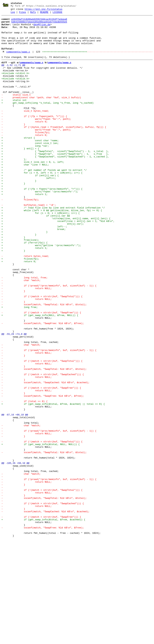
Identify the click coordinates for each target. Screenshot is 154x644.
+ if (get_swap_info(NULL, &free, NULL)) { (40, 376)
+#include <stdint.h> (15, 85)
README (44, 14)
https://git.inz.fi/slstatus (44, 10)
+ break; (34, 272)
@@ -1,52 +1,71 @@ (13, 75)
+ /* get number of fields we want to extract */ (44, 201)
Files (22, 14)
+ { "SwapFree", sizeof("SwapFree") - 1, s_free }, (55, 182)
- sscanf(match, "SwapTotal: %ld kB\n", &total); (44, 363)
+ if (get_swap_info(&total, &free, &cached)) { (43, 621)
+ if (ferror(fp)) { (24, 288)
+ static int (14, 117)
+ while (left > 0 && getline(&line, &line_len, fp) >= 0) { (52, 250)
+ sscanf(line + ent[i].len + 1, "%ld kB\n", (58, 263)
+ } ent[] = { (20, 175)
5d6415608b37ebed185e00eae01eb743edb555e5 (39, 25)
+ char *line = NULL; (25, 195)
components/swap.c (18, 60)
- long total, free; (24, 330)
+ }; (14, 188)
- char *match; (21, 334)
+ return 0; (19, 311)
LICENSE (58, 14)
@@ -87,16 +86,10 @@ (15, 495)
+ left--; (34, 269)
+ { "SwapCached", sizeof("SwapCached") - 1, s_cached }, (55, 185)
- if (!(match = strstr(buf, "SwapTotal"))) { (42, 353)
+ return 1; (24, 230)
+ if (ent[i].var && (36, 256)
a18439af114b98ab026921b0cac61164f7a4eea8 (39, 21)
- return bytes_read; (25, 305)
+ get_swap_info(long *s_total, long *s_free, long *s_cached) (48, 121)
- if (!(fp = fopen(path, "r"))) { (34, 137)
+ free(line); (20, 285)
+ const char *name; (30, 166)
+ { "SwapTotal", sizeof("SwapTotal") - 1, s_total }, (55, 179)
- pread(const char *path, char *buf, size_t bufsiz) (41, 114)
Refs (33, 14)
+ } (19, 214)
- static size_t (16, 111)
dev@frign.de (42, 28)
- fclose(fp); (26, 156)
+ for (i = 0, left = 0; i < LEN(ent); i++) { (42, 205)
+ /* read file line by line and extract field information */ (53, 246)
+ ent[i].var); (43, 266)
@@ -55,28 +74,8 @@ (14, 398)
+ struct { (18, 163)
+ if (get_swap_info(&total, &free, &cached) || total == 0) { (53, 482)
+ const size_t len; (30, 169)
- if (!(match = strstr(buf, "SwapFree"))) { (41, 372)
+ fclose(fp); (20, 308)
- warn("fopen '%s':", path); (36, 140)
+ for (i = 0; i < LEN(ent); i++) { (41, 253)
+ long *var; (25, 172)
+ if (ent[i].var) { (30, 208)
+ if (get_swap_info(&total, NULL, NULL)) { (41, 530)
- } (13, 146)
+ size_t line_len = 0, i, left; (33, 192)
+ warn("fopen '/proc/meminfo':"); (40, 227)
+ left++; (29, 211)
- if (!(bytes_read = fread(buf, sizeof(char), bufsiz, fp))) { (54, 150)
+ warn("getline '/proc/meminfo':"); (41, 292)
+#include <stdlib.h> (15, 92)
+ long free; (20, 366)
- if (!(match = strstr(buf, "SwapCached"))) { (43, 446)
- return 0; (24, 143)
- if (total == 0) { (24, 479)
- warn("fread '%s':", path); (36, 153)
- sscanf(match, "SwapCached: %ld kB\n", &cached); (45, 456)
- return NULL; (27, 343)
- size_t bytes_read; (25, 130)
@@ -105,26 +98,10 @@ (15, 553)
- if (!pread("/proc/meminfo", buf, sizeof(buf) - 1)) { (49, 340)
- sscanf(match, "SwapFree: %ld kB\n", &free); (43, 385)
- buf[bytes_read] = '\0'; (29, 243)
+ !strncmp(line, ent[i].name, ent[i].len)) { (56, 259)
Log (13, 14)
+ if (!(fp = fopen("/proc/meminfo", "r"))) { (42, 224)
